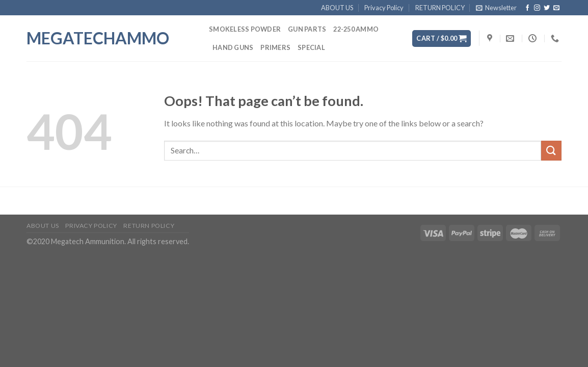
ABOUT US (337, 8)
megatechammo (98, 38)
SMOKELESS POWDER (245, 29)
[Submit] (551, 151)
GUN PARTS (307, 29)
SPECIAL (311, 47)
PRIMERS (275, 47)
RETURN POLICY (440, 8)
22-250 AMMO (356, 29)
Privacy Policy (384, 8)
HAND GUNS (233, 47)
